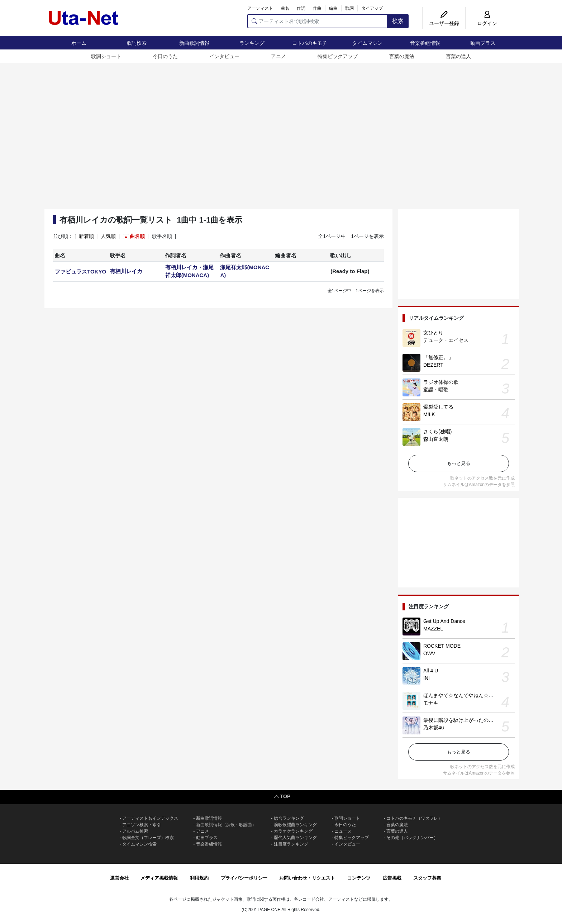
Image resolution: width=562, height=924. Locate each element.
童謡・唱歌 (436, 390)
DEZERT (433, 365)
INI (427, 678)
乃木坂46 (434, 728)
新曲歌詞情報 (194, 43)
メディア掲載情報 (159, 878)
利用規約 (199, 878)
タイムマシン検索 (139, 844)
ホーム (79, 43)
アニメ (278, 56)
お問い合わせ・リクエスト (307, 878)
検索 (398, 21)
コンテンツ (359, 878)
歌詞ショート (106, 56)
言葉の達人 (458, 56)
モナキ (431, 703)
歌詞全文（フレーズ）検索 (148, 838)
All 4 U (431, 671)
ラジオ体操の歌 (441, 382)
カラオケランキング (293, 831)
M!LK (429, 414)
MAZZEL (433, 629)
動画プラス (483, 43)
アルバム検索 (135, 831)
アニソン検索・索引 (142, 825)
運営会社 (119, 878)
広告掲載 (392, 878)
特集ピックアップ (338, 56)
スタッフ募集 (427, 878)
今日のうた (165, 56)
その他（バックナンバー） (412, 838)
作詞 (301, 8)
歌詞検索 (137, 43)
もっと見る (459, 463)
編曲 (333, 8)
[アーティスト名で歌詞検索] (317, 21)
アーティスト (260, 8)
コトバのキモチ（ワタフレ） (414, 818)
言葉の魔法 (402, 56)
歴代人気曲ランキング (295, 838)
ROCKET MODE (442, 646)
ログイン (487, 23)
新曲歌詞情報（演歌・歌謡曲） (226, 825)
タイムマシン (367, 43)
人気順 (108, 236)
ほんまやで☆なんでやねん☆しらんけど (468, 695)
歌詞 (349, 8)
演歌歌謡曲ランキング (295, 825)
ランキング (252, 43)
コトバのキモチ (310, 43)
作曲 (317, 8)
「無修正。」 (438, 357)
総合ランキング (289, 818)
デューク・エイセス (446, 340)
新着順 (86, 236)
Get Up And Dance (444, 621)
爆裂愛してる (438, 407)
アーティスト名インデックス (150, 818)
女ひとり (433, 333)
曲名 (285, 8)
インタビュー (224, 56)
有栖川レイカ (126, 271)
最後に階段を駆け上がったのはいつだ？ (468, 720)
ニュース (343, 831)
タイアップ (372, 8)
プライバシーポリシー (244, 878)
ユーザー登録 (444, 23)
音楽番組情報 (425, 43)
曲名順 (137, 236)
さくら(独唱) (437, 432)
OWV (429, 653)
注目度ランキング (291, 844)
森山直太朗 (436, 439)
